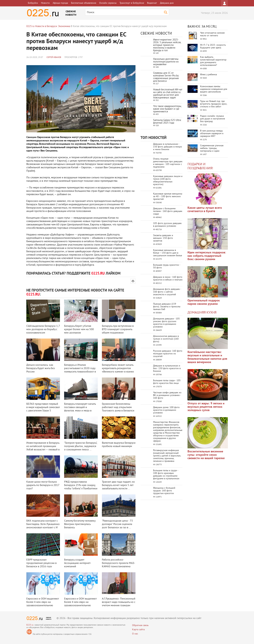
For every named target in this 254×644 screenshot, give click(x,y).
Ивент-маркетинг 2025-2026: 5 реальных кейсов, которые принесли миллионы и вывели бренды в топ (167, 45)
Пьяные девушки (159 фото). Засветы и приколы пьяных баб (167, 307)
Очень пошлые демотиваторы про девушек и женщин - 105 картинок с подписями (168, 163)
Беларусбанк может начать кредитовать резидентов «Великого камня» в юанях (118, 368)
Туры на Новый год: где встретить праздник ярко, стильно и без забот (214, 104)
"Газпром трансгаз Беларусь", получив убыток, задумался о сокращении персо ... (81, 446)
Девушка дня (167, 3)
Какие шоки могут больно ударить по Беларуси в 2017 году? (43, 485)
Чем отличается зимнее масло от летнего (212, 34)
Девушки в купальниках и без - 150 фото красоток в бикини (167, 369)
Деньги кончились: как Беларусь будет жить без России (41, 368)
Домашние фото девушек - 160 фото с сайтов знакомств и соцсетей (167, 292)
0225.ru (30, 625)
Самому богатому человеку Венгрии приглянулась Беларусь (80, 524)
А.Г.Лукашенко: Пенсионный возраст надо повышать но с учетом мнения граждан (119, 602)
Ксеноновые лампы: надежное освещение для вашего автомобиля (214, 89)
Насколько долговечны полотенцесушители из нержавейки (166, 62)
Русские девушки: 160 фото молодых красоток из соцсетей (168, 354)
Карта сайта (138, 630)
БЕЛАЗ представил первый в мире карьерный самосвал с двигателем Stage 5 (43, 407)
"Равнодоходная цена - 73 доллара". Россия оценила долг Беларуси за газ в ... (117, 524)
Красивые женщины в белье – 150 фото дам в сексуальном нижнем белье (168, 253)
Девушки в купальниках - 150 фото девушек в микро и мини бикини (168, 147)
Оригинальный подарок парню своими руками (204, 302)
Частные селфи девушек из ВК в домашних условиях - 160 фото (167, 395)
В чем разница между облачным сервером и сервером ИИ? (212, 134)
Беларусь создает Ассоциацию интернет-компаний (78, 563)
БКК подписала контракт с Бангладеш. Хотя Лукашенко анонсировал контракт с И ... (43, 526)
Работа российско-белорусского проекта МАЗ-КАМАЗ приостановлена (119, 563)
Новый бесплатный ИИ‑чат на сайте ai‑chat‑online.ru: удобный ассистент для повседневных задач (168, 94)
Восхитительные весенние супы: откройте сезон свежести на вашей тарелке (206, 455)
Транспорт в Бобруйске (132, 3)
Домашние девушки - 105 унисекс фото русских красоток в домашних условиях (166, 323)
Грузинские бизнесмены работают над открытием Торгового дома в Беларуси (118, 407)
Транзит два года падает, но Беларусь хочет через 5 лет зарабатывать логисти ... (118, 485)
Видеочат (152, 3)
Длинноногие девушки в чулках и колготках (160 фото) (166, 339)
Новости (45, 3)
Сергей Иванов (54, 58)
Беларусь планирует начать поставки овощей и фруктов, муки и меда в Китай (80, 409)
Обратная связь (140, 625)
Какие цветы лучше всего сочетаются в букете (205, 210)
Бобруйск (33, 3)
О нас (135, 634)
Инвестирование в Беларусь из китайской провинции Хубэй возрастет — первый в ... (43, 448)
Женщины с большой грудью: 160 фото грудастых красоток (164, 491)
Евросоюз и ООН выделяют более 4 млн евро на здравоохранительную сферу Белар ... (43, 604)
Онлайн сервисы (108, 3)
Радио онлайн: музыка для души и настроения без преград (213, 119)
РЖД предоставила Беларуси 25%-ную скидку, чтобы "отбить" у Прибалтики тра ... (81, 487)
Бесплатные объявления (84, 3)
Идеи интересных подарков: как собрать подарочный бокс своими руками (207, 256)
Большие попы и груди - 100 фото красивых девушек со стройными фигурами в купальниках (166, 475)
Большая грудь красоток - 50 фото (167, 266)
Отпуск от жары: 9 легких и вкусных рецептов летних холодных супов (206, 407)
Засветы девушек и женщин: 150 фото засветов (163, 238)
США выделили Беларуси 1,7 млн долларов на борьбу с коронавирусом (43, 329)
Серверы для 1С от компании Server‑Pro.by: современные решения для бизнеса (166, 77)
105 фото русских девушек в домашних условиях (167, 225)
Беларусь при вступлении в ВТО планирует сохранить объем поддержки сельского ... (118, 331)
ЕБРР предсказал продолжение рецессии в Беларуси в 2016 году (41, 563)
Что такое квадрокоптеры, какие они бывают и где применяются (167, 109)
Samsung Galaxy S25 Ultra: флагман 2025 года (167, 122)
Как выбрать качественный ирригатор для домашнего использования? (213, 61)
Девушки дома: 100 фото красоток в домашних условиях (166, 410)
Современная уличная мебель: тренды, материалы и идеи (212, 148)
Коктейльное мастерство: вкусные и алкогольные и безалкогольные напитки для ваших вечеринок (207, 357)
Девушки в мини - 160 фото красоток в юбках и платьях (168, 279)
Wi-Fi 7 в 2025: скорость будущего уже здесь (213, 46)
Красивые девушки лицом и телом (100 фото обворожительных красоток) (168, 180)
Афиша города (60, 3)
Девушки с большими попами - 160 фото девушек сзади (168, 211)
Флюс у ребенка (209, 75)
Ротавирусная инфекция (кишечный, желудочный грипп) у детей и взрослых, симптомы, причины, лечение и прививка (167, 456)
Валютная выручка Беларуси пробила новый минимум (119, 445)
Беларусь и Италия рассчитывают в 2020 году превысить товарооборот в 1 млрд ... (80, 370)
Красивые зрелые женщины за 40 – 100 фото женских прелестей (168, 197)
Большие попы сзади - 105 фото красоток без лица (167, 382)
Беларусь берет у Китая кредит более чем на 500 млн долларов (79, 329)
